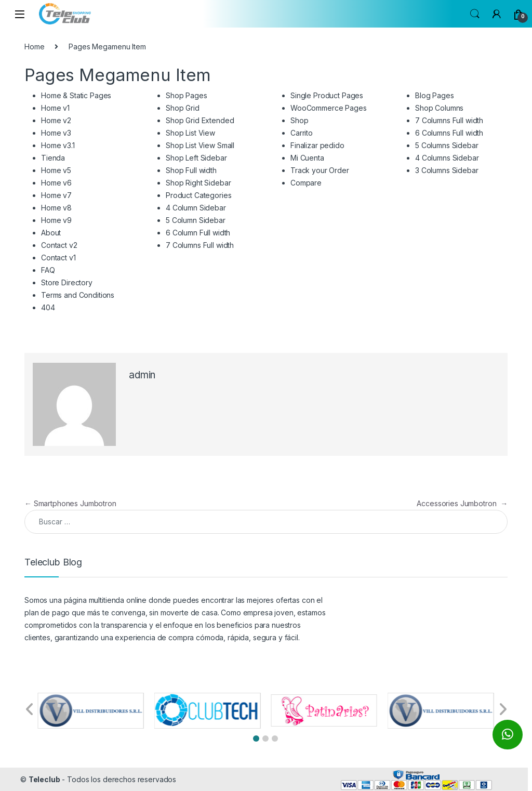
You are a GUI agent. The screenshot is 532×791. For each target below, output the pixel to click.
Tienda (53, 158)
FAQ (48, 270)
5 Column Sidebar (196, 220)
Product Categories (198, 195)
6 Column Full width (198, 233)
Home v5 (56, 170)
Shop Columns (439, 108)
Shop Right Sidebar (198, 183)
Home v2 (56, 120)
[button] (256, 739)
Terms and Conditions (78, 295)
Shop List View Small (200, 145)
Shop (299, 120)
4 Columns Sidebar (447, 158)
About (51, 233)
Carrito (302, 133)
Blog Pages (435, 95)
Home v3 (56, 133)
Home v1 (55, 108)
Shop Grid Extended (200, 120)
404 (48, 307)
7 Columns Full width (200, 245)
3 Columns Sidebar (447, 170)
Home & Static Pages (76, 95)
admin (142, 375)
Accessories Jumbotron (462, 503)
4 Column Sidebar (196, 208)
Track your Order (320, 170)
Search (475, 14)
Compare (306, 183)
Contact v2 (59, 245)
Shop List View (190, 133)
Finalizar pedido (317, 145)
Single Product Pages (327, 95)
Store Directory (67, 282)
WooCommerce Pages (329, 108)
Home (34, 47)
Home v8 (56, 208)
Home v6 (56, 183)
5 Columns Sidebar (447, 145)
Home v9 (56, 220)
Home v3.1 (58, 145)
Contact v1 (58, 258)
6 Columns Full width (449, 133)
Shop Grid (183, 108)
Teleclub (44, 779)
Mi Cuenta (307, 158)
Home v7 (56, 195)
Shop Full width (191, 170)
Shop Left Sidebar (196, 158)
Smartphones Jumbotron (70, 503)
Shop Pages (187, 95)
